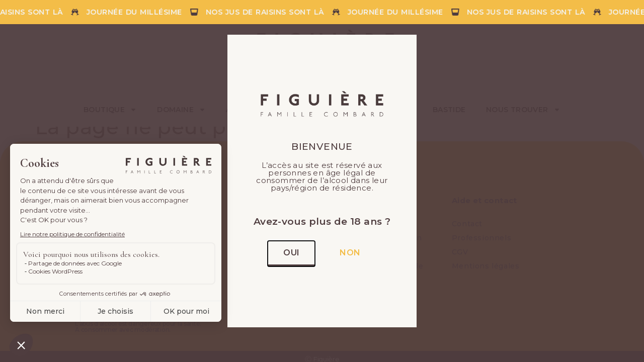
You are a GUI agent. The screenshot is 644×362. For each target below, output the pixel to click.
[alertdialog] (322, 12)
